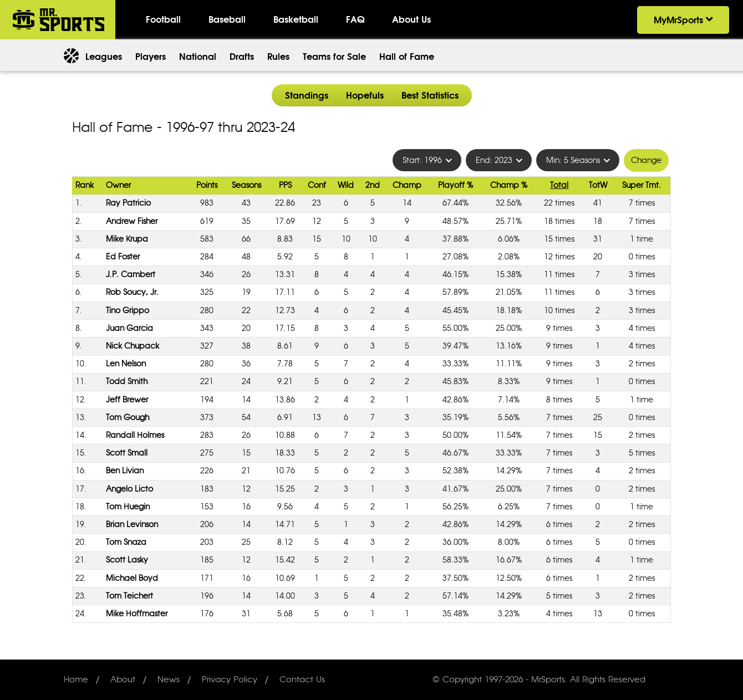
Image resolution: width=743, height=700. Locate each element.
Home (76, 679)
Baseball (227, 19)
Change (646, 160)
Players (151, 57)
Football (163, 19)
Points (207, 185)
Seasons (246, 185)
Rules (278, 57)
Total (559, 185)
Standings (307, 95)
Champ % (509, 185)
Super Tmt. (642, 185)
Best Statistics (430, 95)
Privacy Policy (230, 679)
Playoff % (456, 185)
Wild (346, 185)
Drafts (242, 57)
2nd (373, 185)
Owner (118, 185)
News (169, 679)
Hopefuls (365, 95)
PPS (285, 185)
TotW (598, 185)
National (198, 57)
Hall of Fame (407, 57)
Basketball (296, 19)
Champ (407, 185)
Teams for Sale (334, 57)
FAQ (355, 19)
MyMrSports (683, 20)
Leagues (104, 57)
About (123, 679)
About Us (411, 19)
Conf (317, 185)
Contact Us (302, 679)
